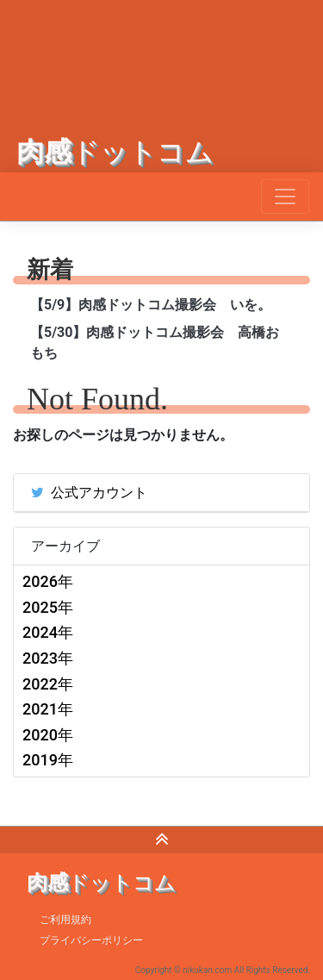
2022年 (48, 684)
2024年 (48, 632)
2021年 (48, 709)
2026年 (48, 581)
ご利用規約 (65, 920)
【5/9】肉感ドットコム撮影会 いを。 (151, 305)
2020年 (48, 735)
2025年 (48, 607)
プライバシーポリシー (91, 940)
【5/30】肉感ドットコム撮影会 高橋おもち (155, 343)
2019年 (48, 760)
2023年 (48, 658)
